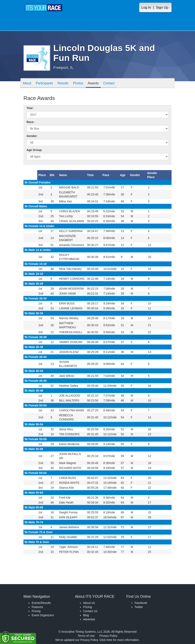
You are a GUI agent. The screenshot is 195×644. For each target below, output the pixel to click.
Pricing (36, 611)
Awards (93, 83)
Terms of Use (86, 636)
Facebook (141, 603)
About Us (89, 603)
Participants (44, 83)
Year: (30, 108)
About (27, 83)
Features (37, 607)
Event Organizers (43, 615)
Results (63, 83)
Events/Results (41, 603)
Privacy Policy (108, 636)
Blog (86, 615)
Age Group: (34, 150)
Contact (109, 83)
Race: (30, 122)
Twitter (139, 607)
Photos (78, 83)
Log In (146, 8)
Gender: (32, 136)
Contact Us (90, 611)
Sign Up (162, 8)
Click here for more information (119, 640)
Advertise (89, 619)
